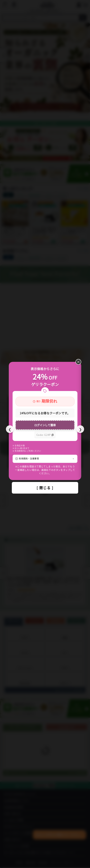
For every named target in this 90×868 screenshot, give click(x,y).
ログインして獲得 (45, 425)
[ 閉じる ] (45, 488)
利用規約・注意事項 (29, 458)
